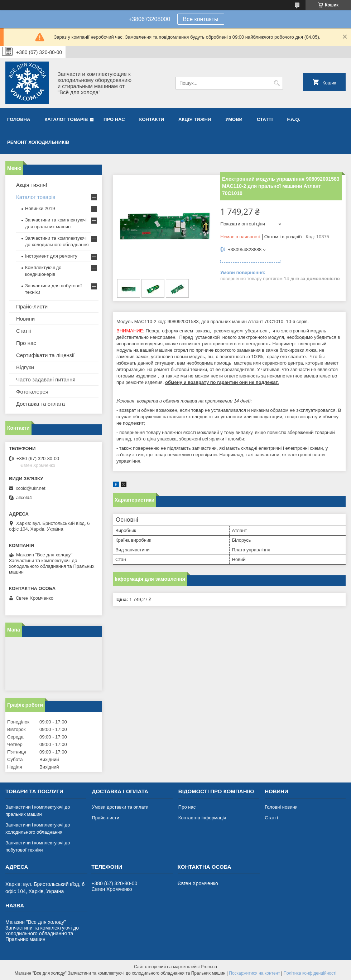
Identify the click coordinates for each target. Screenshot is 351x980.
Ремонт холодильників (38, 142)
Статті (265, 119)
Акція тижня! (32, 185)
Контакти (152, 119)
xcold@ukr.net (31, 488)
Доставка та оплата (40, 404)
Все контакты (201, 19)
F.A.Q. (294, 119)
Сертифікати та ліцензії (45, 355)
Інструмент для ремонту (51, 256)
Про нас (114, 119)
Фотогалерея (32, 392)
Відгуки (25, 367)
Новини (25, 319)
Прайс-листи (32, 306)
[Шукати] (277, 83)
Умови (234, 119)
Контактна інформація (202, 818)
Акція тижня (195, 119)
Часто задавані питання (46, 379)
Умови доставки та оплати (120, 807)
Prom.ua (209, 967)
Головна (19, 119)
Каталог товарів (66, 119)
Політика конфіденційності (310, 973)
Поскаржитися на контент (254, 973)
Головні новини (281, 807)
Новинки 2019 (40, 208)
